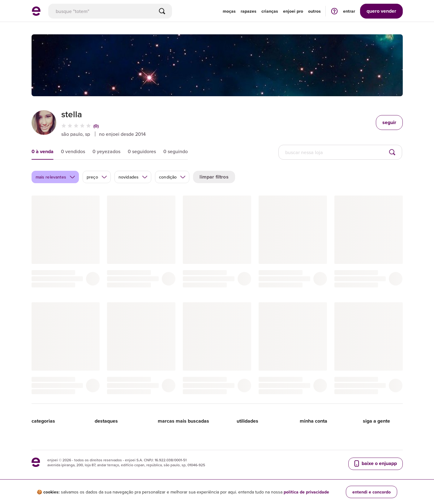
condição (172, 177)
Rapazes (249, 11)
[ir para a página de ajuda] (334, 11)
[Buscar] (162, 11)
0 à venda (43, 151)
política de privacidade (306, 492)
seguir (389, 122)
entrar (349, 11)
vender (381, 11)
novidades (133, 177)
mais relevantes (56, 177)
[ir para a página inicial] (36, 14)
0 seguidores (142, 151)
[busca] (110, 11)
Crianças (270, 11)
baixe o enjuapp (375, 463)
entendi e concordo (372, 492)
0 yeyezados (106, 151)
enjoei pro (293, 11)
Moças (229, 11)
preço (97, 177)
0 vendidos (73, 151)
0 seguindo (176, 151)
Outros (314, 11)
